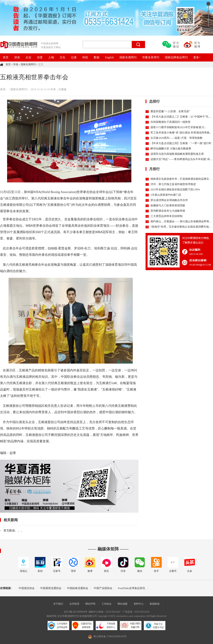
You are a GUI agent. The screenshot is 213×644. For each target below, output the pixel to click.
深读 (17, 57)
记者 (74, 57)
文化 (62, 57)
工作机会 (106, 604)
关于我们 (58, 604)
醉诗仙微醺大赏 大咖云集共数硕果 (171, 149)
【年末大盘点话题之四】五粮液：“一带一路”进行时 (181, 143)
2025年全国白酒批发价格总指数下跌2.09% (175, 189)
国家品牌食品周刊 (176, 57)
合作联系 (74, 604)
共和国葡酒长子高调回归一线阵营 (170, 122)
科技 (85, 57)
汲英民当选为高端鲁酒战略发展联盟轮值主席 (177, 154)
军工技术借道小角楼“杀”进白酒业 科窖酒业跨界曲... (181, 133)
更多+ (197, 57)
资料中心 (139, 604)
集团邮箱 (155, 604)
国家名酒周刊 (128, 57)
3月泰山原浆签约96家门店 (166, 195)
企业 (28, 57)
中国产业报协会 (103, 588)
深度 (40, 57)
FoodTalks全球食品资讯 (131, 588)
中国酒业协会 (27, 588)
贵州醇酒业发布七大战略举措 (168, 211)
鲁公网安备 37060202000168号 (110, 636)
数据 (97, 57)
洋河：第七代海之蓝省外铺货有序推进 (173, 184)
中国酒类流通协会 (51, 588)
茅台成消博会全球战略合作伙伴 (169, 200)
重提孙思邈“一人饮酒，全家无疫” (170, 111)
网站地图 (122, 604)
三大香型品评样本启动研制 (166, 216)
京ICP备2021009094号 (76, 612)
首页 (6, 57)
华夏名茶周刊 (151, 57)
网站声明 (90, 604)
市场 (16, 64)
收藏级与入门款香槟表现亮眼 (168, 205)
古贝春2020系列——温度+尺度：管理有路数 (177, 138)
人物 (51, 57)
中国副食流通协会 (78, 588)
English (109, 57)
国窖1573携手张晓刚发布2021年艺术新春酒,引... (178, 127)
